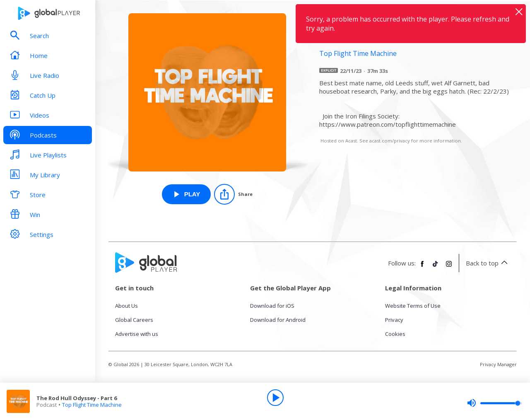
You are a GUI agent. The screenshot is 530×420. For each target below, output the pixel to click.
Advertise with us (137, 334)
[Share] (233, 194)
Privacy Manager (498, 364)
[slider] (494, 403)
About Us (126, 306)
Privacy (394, 320)
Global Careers (134, 320)
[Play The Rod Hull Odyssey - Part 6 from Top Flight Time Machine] (187, 194)
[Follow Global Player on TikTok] (436, 267)
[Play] (275, 398)
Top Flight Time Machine (92, 405)
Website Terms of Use (413, 306)
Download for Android (278, 320)
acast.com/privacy (390, 141)
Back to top (488, 263)
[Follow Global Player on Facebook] (422, 267)
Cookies (395, 334)
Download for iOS (272, 306)
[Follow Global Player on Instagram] (449, 267)
